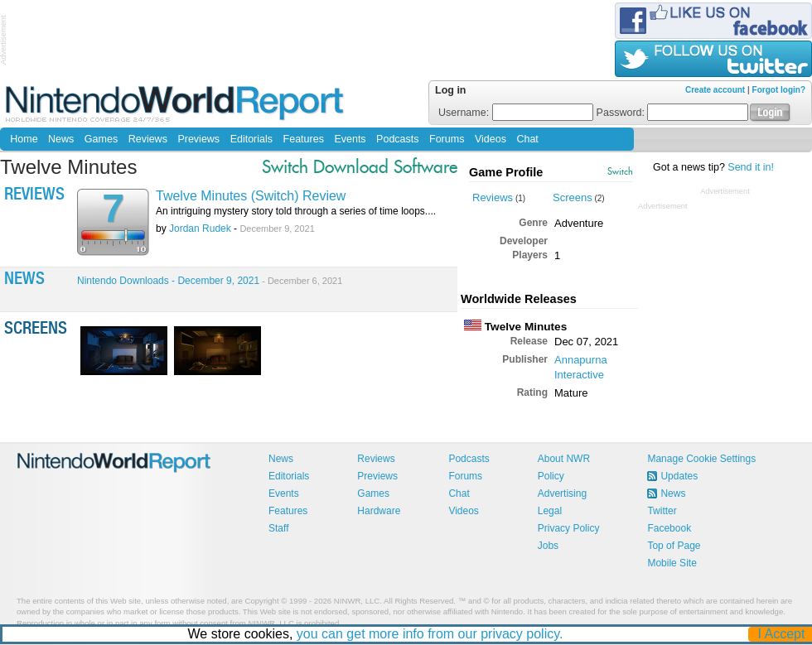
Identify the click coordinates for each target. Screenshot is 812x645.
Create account (715, 90)
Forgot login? (779, 90)
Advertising (562, 493)
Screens (573, 197)
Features (304, 139)
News (61, 139)
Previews (198, 139)
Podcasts (397, 139)
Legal (550, 511)
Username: (516, 113)
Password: (673, 113)
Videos (491, 139)
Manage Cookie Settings (701, 459)
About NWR (564, 459)
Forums (447, 139)
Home (24, 139)
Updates (679, 476)
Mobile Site (672, 563)
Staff (278, 528)
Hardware (379, 511)
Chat (527, 139)
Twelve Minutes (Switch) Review (251, 196)
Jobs (548, 546)
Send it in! (751, 167)
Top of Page (674, 546)
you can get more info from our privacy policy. (430, 634)
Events (350, 139)
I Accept (782, 634)
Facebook (669, 528)
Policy (551, 476)
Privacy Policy (569, 528)
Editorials (251, 139)
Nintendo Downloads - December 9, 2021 (210, 281)
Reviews (148, 139)
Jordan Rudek (200, 229)
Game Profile (506, 172)
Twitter (662, 511)
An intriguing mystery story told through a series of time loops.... (296, 211)
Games (101, 139)
